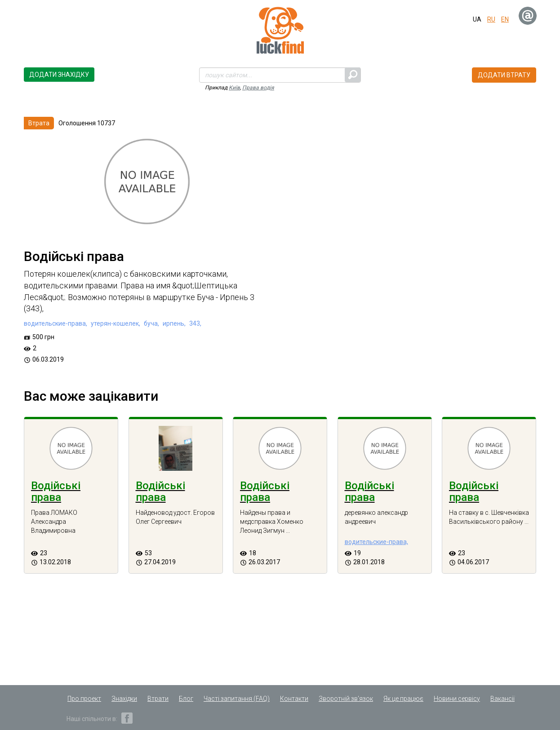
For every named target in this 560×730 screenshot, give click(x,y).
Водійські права (56, 491)
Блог (186, 699)
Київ (234, 88)
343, (195, 323)
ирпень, (173, 323)
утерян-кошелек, (115, 323)
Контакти (294, 699)
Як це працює (403, 699)
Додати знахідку (59, 75)
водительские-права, (56, 323)
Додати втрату (504, 75)
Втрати (158, 699)
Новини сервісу (457, 699)
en (505, 19)
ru (491, 19)
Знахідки (124, 699)
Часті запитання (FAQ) (237, 699)
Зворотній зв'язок (346, 699)
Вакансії (502, 699)
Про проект (84, 699)
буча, (151, 323)
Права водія (258, 88)
